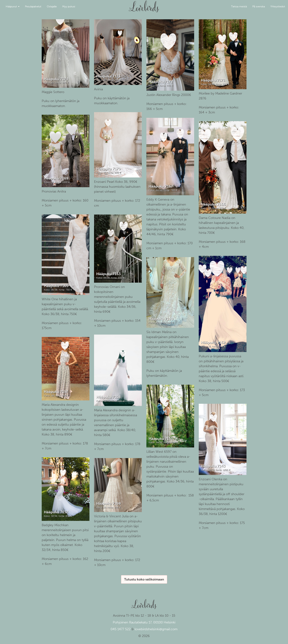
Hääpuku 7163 (108, 274)
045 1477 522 (121, 629)
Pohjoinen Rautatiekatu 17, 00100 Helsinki (144, 622)
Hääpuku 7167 (161, 186)
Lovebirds (144, 5)
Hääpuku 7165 (56, 286)
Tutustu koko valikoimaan (144, 579)
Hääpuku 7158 (108, 397)
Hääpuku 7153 (161, 439)
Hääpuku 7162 (213, 342)
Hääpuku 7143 (213, 466)
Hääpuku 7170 (109, 169)
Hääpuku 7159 (108, 503)
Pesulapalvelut (33, 7)
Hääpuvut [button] (13, 7)
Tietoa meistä (239, 7)
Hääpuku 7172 (161, 82)
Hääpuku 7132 (56, 512)
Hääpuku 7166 (213, 204)
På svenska (259, 7)
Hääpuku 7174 (56, 79)
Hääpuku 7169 (56, 178)
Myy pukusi (69, 7)
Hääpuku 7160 (161, 319)
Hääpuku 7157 (56, 392)
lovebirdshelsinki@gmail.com (156, 629)
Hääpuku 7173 (108, 76)
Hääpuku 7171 (213, 80)
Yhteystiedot (278, 7)
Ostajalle (52, 7)
